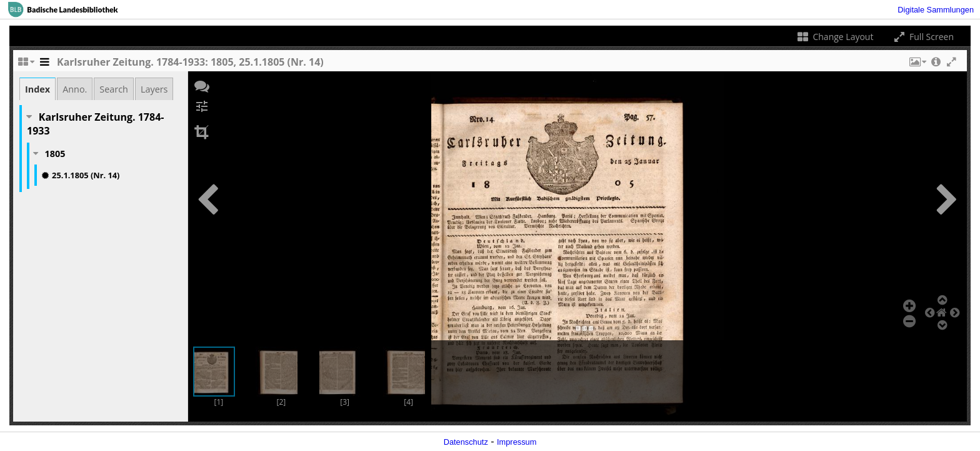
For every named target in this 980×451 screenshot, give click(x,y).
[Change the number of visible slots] (26, 65)
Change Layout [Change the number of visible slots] (835, 37)
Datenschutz (466, 442)
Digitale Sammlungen (936, 10)
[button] (917, 65)
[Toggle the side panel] (44, 65)
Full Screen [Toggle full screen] (923, 37)
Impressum (517, 442)
